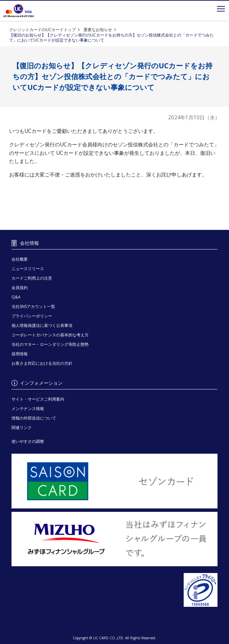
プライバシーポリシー (32, 316)
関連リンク (22, 427)
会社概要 (20, 259)
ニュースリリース (28, 269)
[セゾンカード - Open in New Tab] (114, 481)
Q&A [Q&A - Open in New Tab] (16, 297)
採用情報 (20, 354)
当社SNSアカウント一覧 (33, 306)
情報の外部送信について (34, 418)
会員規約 (20, 288)
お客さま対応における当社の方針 (42, 363)
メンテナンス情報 (28, 409)
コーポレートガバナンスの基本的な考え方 (50, 335)
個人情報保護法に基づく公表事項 (42, 325)
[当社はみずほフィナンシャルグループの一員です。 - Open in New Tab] (114, 539)
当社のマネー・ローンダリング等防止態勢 (50, 344)
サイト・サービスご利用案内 (38, 399)
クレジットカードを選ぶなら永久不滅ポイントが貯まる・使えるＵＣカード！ (19, 11)
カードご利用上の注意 (32, 278)
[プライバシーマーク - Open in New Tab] (114, 590)
